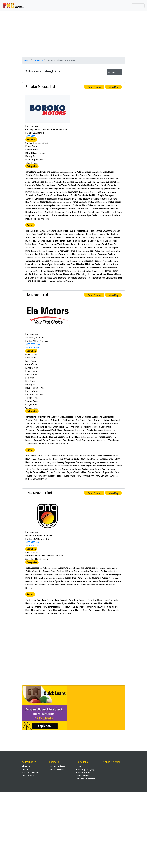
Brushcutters (32, 179)
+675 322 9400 (32, 348)
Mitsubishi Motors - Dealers (89, 264)
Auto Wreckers (88, 568)
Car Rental (111, 182)
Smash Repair (44, 209)
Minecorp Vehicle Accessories (58, 466)
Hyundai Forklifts (106, 603)
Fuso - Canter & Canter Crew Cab (105, 231)
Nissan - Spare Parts (97, 274)
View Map (114, 87)
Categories (38, 60)
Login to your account (85, 779)
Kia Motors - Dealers (78, 254)
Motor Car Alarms (91, 199)
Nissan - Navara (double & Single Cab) (87, 271)
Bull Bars (43, 179)
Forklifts (93, 195)
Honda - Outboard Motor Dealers (41, 238)
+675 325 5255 (32, 136)
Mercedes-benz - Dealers (37, 261)
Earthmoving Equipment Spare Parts (50, 192)
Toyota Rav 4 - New (91, 476)
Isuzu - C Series (38, 241)
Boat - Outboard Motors (99, 175)
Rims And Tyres (41, 440)
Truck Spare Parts (60, 215)
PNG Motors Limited (41, 493)
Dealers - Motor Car (35, 189)
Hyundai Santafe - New (36, 607)
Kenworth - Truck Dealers (83, 248)
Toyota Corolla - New (56, 472)
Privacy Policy (28, 776)
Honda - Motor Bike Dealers (105, 234)
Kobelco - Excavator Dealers (102, 254)
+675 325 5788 (32, 542)
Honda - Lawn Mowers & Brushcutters (73, 234)
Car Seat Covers (49, 185)
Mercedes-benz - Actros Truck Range (68, 258)
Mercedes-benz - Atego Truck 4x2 (102, 258)
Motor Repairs (115, 202)
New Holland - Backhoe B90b (45, 268)
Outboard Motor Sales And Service (88, 205)
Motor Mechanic (80, 202)
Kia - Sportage (61, 254)
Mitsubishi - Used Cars (65, 264)
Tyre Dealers (93, 215)
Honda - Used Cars (66, 238)
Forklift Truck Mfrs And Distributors (53, 195)
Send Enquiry (95, 87)
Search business (83, 776)
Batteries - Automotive (51, 175)
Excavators (31, 195)
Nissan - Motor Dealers (58, 271)
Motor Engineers (48, 202)
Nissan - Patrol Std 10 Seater (49, 274)
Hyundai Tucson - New (42, 610)
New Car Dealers (64, 205)
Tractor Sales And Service (80, 209)
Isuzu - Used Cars (34, 248)
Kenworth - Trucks (68, 251)
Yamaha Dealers (40, 479)
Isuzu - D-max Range (56, 241)
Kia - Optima (39, 254)
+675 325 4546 (32, 546)
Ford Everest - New (64, 600)
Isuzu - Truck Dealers (60, 244)
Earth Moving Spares (54, 189)
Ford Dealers (48, 600)
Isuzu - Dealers (73, 241)
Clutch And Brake (86, 185)
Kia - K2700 (95, 251)
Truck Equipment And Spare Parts (92, 440)
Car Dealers (69, 182)
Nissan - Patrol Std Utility (75, 274)
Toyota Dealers (95, 472)
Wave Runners (62, 444)
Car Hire (92, 182)
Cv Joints (112, 185)
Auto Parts (97, 172)
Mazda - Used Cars (103, 610)
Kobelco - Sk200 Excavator (38, 258)
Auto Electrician (84, 172)
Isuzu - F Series (104, 241)
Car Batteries (38, 182)
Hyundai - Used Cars (71, 603)
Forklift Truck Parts (79, 195)
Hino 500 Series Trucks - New (44, 459)
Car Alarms (109, 179)
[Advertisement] (74, 34)
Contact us (27, 769)
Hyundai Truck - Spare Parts (83, 607)
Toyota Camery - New (105, 469)
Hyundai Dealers (89, 603)
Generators (109, 430)
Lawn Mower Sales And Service (49, 199)
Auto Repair (109, 172)
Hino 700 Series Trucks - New (72, 459)
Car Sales (36, 185)
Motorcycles (49, 205)
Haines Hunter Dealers (62, 456)
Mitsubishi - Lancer (93, 261)
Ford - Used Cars (33, 600)
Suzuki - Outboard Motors (45, 614)
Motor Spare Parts (34, 205)
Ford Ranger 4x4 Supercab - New (46, 603)
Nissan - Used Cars (48, 278)
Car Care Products (54, 182)
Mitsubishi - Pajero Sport (42, 264)
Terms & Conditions (31, 772)
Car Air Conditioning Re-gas (90, 179)
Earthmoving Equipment (76, 189)
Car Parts (101, 182)
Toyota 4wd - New (45, 469)
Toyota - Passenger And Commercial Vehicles (94, 466)
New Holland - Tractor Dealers (103, 268)
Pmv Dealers (31, 209)
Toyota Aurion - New (64, 469)
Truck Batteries (79, 212)
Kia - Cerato (83, 251)
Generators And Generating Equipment (44, 433)
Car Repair (104, 424)
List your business (57, 766)
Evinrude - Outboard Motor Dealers (46, 231)
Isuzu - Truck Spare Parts (83, 244)
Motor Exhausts (64, 202)
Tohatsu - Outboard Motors (60, 281)
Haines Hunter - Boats (40, 456)
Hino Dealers (92, 459)
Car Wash (72, 185)
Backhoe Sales (32, 175)
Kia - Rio (50, 254)
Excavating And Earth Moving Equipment (98, 192)
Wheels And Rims (41, 219)
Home (27, 60)
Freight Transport (106, 195)
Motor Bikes (85, 433)
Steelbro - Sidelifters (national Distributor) (97, 278)
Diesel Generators (103, 427)
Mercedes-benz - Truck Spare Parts (66, 261)
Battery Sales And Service (75, 175)
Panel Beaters (112, 205)
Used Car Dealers (46, 444)
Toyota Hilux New (111, 472)
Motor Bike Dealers (73, 199)
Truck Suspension (77, 215)
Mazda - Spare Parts (84, 610)
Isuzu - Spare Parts (41, 244)
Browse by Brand (83, 772)
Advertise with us (57, 769)
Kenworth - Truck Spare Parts (45, 251)
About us (26, 766)
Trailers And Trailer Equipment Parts (54, 212)
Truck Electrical (108, 212)
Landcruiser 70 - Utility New (43, 462)
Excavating (73, 192)
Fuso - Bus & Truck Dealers (76, 231)
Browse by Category (85, 769)
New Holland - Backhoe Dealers (74, 268)
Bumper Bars (55, 179)
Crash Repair (101, 185)
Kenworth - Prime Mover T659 (57, 248)
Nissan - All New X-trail (36, 271)
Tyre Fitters (105, 215)
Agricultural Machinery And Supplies (42, 172)
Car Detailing (81, 182)
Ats (27, 231)
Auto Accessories (68, 172)
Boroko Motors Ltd (40, 87)
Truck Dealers (94, 212)
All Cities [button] (113, 72)
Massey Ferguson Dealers (96, 462)
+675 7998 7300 (33, 344)
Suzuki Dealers (65, 614)
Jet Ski (75, 433)
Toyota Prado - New (52, 476)
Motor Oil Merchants (98, 202)
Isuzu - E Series (88, 241)
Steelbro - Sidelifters (67, 278)
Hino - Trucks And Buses (85, 456)
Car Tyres (62, 185)
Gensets (29, 199)
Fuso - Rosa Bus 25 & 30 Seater (40, 234)
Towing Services (59, 209)
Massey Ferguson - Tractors (70, 462)
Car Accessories (69, 179)
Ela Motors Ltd (37, 295)
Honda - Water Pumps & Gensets (91, 238)
